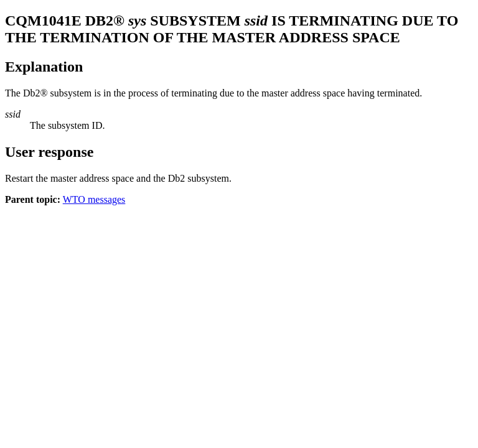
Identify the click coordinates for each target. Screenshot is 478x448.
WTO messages (94, 199)
